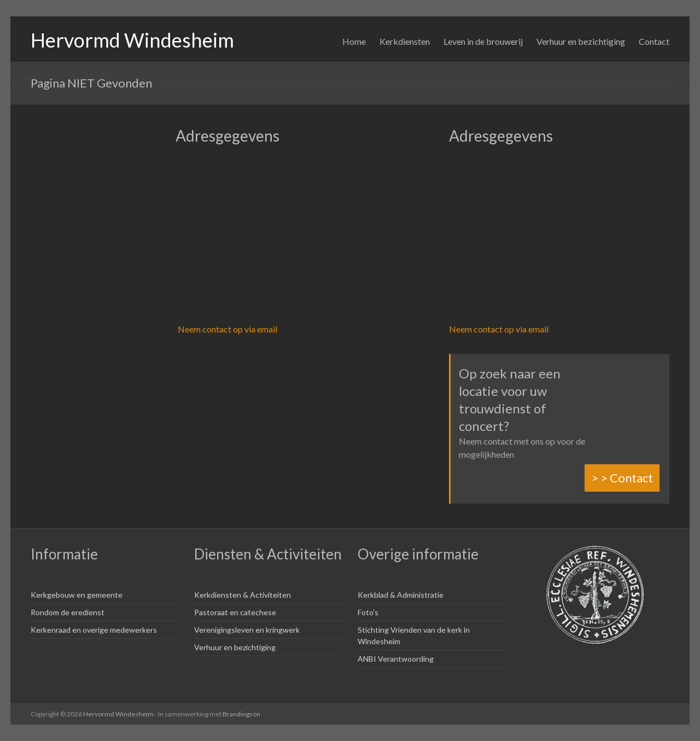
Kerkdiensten (405, 41)
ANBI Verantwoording (396, 659)
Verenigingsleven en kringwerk (247, 630)
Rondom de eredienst (68, 612)
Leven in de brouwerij (483, 41)
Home (354, 41)
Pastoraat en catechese (235, 612)
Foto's (368, 612)
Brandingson (241, 714)
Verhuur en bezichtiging (581, 41)
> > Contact (622, 478)
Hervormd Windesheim (132, 40)
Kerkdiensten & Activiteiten (243, 595)
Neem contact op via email (227, 329)
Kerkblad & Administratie (401, 595)
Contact (654, 41)
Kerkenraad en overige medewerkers (94, 630)
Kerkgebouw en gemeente (77, 595)
